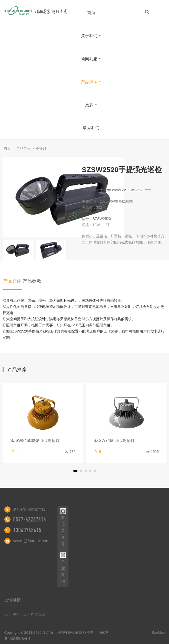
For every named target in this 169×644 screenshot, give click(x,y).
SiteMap (158, 632)
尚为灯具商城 (34, 615)
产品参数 (32, 281)
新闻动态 (91, 59)
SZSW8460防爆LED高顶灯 (35, 441)
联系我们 (91, 128)
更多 (91, 105)
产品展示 (91, 82)
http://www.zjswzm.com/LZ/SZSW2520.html (117, 190)
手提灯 (41, 148)
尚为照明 (12, 615)
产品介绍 (12, 281)
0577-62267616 (29, 519)
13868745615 (27, 530)
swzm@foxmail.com (31, 541)
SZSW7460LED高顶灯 (114, 441)
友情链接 (13, 600)
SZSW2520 (102, 219)
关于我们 (91, 36)
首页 (91, 13)
